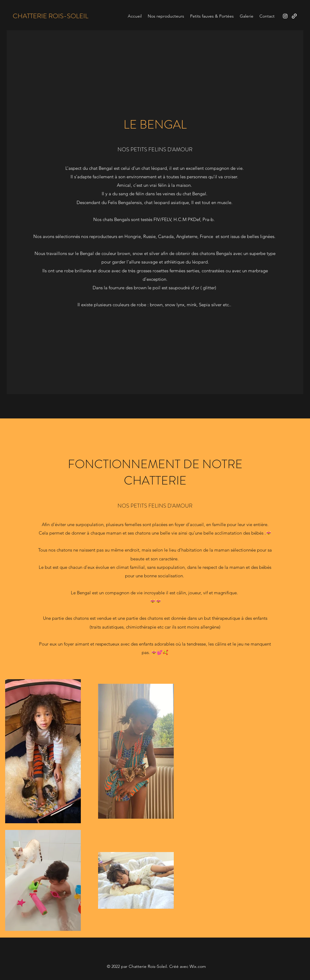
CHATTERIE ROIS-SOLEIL (51, 16)
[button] (166, 16)
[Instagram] (285, 16)
